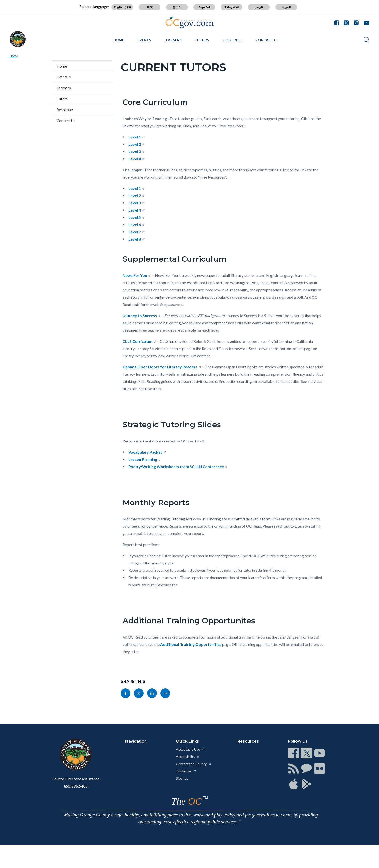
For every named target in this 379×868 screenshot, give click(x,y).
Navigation (136, 741)
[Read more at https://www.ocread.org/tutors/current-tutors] (165, 693)
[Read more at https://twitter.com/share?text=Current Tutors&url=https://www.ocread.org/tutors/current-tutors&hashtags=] (139, 693)
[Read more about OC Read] (18, 39)
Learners (173, 40)
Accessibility (188, 757)
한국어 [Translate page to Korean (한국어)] (177, 7)
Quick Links (187, 741)
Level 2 (137, 144)
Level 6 (137, 225)
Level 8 (137, 239)
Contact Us (267, 40)
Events (144, 40)
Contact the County (194, 764)
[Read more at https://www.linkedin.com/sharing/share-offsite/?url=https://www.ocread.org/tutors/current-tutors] (152, 693)
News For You (137, 275)
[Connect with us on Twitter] (346, 22)
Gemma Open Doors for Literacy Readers (162, 367)
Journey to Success (142, 316)
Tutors (202, 40)
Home (119, 40)
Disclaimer (186, 771)
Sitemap (182, 778)
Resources (232, 40)
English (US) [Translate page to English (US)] (122, 7)
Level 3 (137, 151)
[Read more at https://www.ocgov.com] (76, 754)
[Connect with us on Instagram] (356, 22)
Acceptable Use (190, 749)
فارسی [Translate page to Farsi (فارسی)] (259, 7)
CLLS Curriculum (139, 341)
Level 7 (137, 232)
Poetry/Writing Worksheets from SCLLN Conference (178, 467)
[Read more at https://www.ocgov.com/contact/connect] (293, 753)
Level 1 (137, 137)
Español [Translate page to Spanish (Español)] (204, 7)
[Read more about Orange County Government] (190, 22)
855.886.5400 (76, 786)
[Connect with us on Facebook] (338, 22)
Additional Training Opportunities (191, 644)
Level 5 (137, 217)
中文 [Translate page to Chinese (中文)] (150, 7)
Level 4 (137, 159)
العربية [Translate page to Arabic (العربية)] (286, 7)
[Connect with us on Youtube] (365, 22)
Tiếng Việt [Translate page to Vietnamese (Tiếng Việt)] (232, 7)
